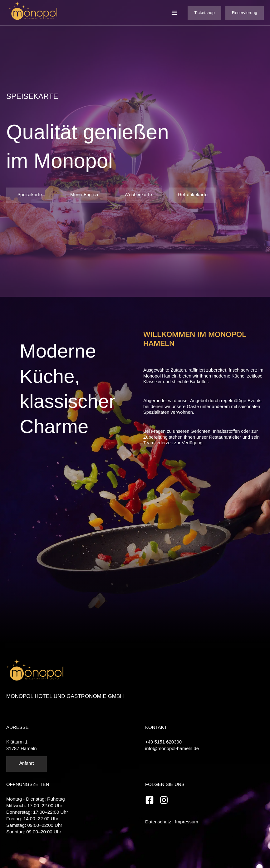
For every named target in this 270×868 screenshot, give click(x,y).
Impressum (187, 822)
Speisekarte (30, 195)
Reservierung (245, 13)
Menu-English (84, 195)
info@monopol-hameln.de (172, 748)
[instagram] (165, 800)
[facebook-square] (152, 800)
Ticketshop (204, 13)
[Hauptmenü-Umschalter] (174, 13)
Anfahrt (27, 764)
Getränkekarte (193, 195)
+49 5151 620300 (163, 742)
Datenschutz (158, 822)
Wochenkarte (138, 195)
